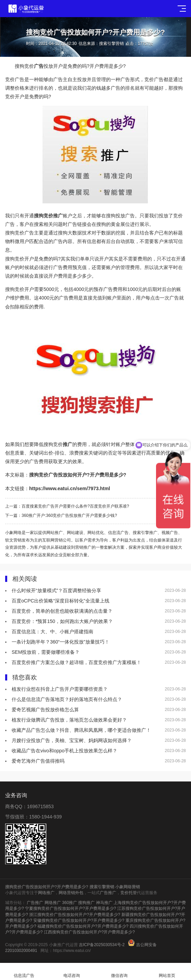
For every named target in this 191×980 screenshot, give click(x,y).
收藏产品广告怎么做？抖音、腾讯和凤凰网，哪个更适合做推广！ (81, 730)
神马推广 (104, 903)
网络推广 (46, 893)
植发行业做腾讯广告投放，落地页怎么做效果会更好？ (69, 720)
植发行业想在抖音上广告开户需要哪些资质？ (60, 689)
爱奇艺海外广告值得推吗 (38, 761)
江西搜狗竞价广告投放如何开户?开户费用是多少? (89, 932)
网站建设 (75, 533)
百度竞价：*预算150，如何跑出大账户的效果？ (62, 621)
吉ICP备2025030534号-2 (102, 945)
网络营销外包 (71, 893)
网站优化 (96, 533)
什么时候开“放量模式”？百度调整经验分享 (56, 590)
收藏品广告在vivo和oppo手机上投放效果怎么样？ (64, 751)
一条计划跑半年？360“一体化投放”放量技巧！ (61, 642)
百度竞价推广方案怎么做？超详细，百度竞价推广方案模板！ (76, 662)
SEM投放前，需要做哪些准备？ (46, 652)
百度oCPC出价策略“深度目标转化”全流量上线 (61, 601)
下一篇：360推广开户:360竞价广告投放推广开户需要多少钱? (61, 516)
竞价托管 (129, 893)
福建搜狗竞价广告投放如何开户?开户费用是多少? (83, 926)
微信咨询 (120, 972)
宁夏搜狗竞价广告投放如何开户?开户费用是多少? (70, 908)
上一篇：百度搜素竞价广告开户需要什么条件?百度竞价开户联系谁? (71, 506)
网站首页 (167, 972)
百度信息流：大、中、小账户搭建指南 (52, 632)
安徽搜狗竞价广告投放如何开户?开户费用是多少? (79, 920)
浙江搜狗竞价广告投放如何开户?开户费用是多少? (75, 915)
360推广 (70, 903)
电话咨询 (71, 972)
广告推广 (108, 893)
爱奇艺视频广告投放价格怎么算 (45, 710)
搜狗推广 (86, 903)
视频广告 (170, 533)
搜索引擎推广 (145, 533)
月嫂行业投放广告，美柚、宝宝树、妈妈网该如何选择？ (72, 740)
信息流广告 (118, 533)
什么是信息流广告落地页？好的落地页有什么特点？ (67, 699)
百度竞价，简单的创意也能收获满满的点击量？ (62, 611)
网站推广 (55, 533)
